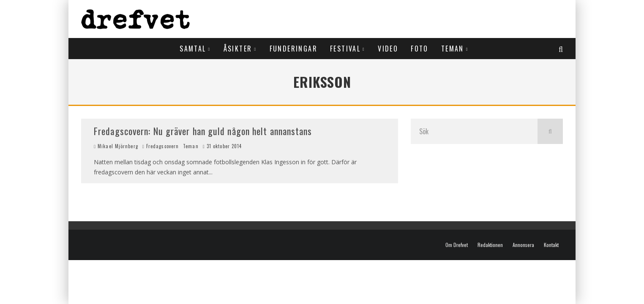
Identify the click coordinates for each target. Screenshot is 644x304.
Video (388, 49)
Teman (453, 49)
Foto (420, 49)
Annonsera (523, 245)
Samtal (193, 49)
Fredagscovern (162, 146)
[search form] (474, 131)
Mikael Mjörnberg (116, 146)
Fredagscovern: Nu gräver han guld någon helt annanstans (203, 131)
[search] (550, 131)
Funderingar (293, 49)
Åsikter (238, 49)
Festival (345, 49)
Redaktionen (490, 245)
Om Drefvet (457, 245)
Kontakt (551, 245)
